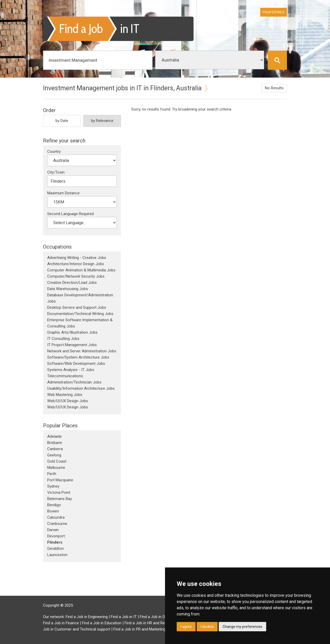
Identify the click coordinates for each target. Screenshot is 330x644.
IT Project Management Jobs (72, 345)
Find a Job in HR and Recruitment (153, 623)
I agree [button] (186, 627)
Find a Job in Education (102, 623)
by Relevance (102, 121)
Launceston (57, 555)
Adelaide (54, 436)
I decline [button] (207, 627)
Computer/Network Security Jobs (76, 276)
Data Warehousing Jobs (68, 289)
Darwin (53, 530)
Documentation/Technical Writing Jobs (80, 314)
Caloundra (56, 517)
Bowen (53, 511)
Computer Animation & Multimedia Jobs (81, 270)
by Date (62, 121)
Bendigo (54, 505)
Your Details (274, 12)
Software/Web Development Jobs (76, 364)
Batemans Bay (60, 499)
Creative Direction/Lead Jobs (72, 283)
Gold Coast (57, 461)
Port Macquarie (60, 480)
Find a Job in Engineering (87, 617)
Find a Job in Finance (61, 623)
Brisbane (55, 443)
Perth (52, 474)
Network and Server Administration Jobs (82, 351)
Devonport (56, 536)
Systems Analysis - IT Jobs (71, 370)
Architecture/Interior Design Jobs (76, 264)
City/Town (56, 172)
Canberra (55, 449)
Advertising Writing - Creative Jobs (77, 258)
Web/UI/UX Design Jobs (68, 401)
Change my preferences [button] (242, 627)
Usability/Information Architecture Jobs (81, 388)
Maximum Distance (63, 193)
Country (54, 152)
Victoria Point (59, 492)
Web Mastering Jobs (65, 395)
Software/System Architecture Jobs (78, 357)
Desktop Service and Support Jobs (77, 307)
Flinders (55, 542)
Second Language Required (70, 214)
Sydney (53, 486)
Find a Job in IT (124, 617)
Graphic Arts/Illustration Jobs (72, 332)
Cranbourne (57, 524)
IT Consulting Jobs (63, 339)
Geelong (54, 455)
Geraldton (56, 549)
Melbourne (56, 468)
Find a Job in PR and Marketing (139, 629)
